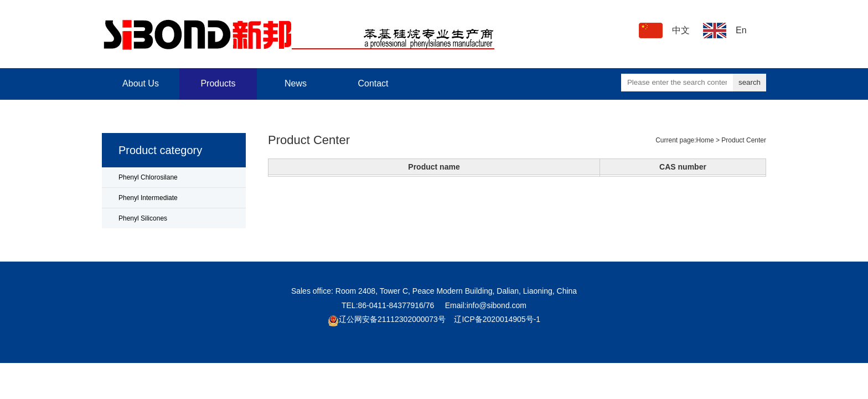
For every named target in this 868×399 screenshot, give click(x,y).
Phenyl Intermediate (148, 198)
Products (218, 83)
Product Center (744, 140)
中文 (681, 30)
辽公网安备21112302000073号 (392, 319)
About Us (141, 83)
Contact (373, 83)
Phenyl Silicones (143, 218)
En (741, 30)
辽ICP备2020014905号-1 (497, 319)
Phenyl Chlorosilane (148, 177)
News (296, 83)
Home (705, 140)
